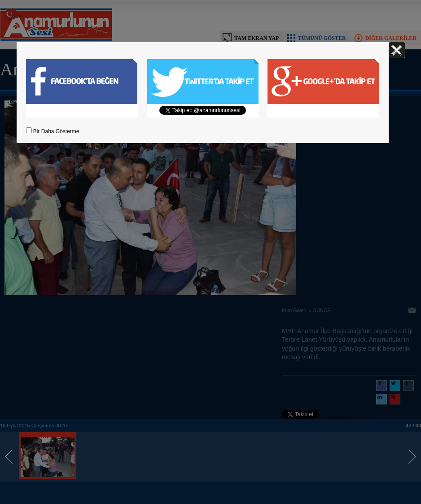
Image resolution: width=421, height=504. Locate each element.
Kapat (397, 50)
